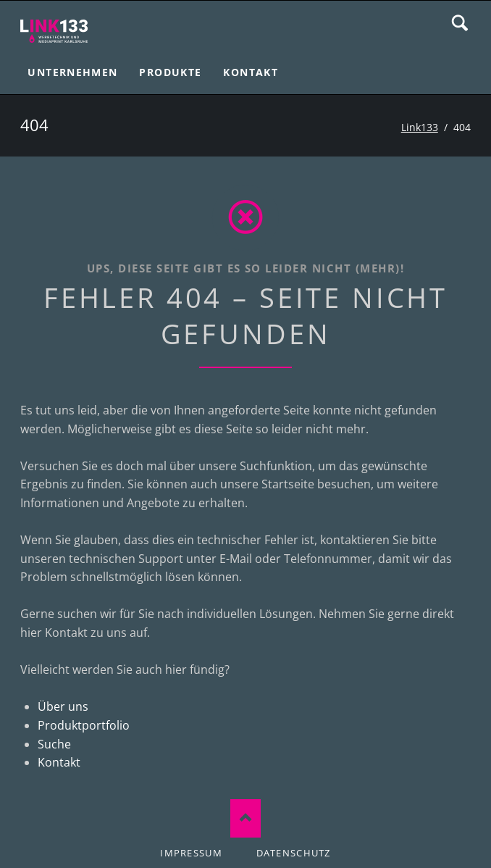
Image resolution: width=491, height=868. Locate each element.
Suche (460, 23)
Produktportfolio (84, 725)
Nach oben (246, 818)
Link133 (420, 127)
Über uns (63, 706)
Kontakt (59, 762)
